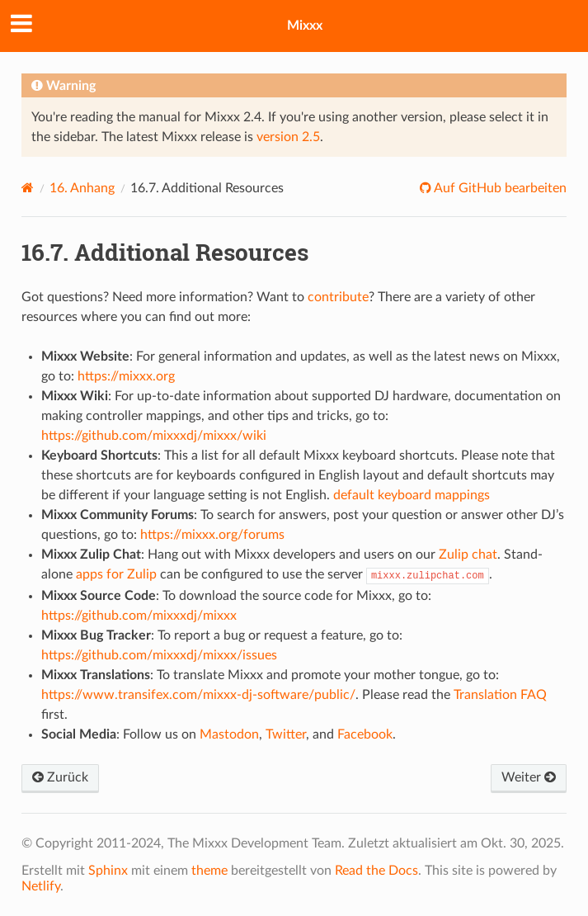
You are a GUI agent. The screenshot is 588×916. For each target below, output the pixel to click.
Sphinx (108, 871)
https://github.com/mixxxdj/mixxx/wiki (154, 436)
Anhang (82, 188)
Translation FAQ (500, 695)
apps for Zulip (116, 574)
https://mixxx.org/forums (212, 535)
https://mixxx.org (126, 376)
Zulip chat (468, 555)
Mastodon (229, 734)
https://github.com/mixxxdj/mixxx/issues (159, 655)
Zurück (60, 777)
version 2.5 (288, 137)
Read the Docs (376, 871)
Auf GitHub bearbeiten (499, 188)
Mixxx (305, 26)
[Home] (28, 188)
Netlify (41, 886)
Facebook (365, 734)
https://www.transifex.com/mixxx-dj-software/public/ (198, 695)
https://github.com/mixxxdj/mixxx (139, 616)
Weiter (529, 777)
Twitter (286, 734)
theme (209, 871)
